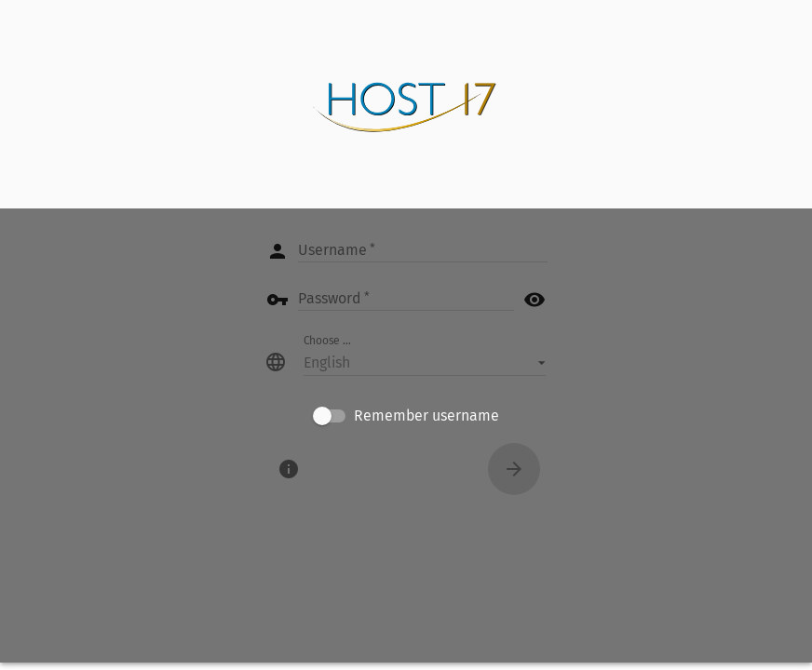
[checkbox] (406, 416)
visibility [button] (535, 300)
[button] (425, 362)
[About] (289, 469)
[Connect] (514, 469)
